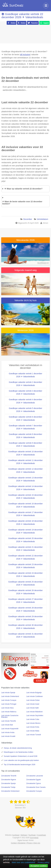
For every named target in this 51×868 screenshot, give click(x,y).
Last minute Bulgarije (34, 693)
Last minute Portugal (9, 704)
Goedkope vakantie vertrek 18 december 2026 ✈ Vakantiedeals (26, 523)
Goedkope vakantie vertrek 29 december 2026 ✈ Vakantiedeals (26, 618)
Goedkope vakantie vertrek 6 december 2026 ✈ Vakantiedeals (26, 418)
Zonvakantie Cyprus (34, 783)
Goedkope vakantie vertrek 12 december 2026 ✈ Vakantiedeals (26, 470)
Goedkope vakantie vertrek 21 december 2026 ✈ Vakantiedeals (26, 549)
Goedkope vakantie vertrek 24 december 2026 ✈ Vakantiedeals (26, 575)
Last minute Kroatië (8, 736)
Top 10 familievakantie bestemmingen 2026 (20, 765)
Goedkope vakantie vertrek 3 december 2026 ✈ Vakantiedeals (26, 392)
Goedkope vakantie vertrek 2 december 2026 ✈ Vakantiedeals (26, 384)
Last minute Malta (33, 731)
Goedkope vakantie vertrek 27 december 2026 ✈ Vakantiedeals (26, 601)
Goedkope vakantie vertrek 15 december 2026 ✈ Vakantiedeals (26, 497)
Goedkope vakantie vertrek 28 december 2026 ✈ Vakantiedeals (26, 609)
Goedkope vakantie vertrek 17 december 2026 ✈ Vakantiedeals (26, 514)
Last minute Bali (7, 725)
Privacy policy (44, 862)
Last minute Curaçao (9, 700)
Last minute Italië (33, 708)
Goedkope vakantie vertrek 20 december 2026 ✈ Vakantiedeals (26, 540)
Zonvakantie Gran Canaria (36, 787)
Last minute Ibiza (7, 708)
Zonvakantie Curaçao (34, 791)
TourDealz (32, 835)
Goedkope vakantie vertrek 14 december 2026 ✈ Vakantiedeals (26, 488)
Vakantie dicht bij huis (26, 300)
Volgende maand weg (26, 270)
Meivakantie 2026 (26, 240)
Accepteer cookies (38, 866)
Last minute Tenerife (9, 721)
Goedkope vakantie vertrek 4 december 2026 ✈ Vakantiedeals (26, 401)
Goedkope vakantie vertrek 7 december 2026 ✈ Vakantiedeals (26, 427)
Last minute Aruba (8, 732)
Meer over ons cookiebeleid (23, 862)
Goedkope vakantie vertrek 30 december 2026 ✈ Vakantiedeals (26, 627)
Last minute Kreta (33, 727)
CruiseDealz (41, 835)
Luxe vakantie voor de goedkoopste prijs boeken (21, 760)
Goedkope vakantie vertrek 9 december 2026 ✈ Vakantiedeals (26, 445)
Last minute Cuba (33, 719)
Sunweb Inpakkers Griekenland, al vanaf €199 (21, 756)
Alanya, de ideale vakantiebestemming (18, 748)
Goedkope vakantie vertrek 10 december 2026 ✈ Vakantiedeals (26, 453)
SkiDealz (24, 835)
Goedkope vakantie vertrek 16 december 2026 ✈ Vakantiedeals (26, 505)
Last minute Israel (33, 704)
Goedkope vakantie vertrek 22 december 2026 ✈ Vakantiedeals (22, 16)
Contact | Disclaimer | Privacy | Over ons (26, 843)
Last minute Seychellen (35, 716)
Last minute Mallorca (9, 712)
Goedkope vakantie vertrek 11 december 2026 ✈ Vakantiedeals (26, 462)
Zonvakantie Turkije (8, 787)
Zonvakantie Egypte (34, 780)
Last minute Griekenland (10, 696)
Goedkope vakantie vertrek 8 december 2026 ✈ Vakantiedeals (26, 436)
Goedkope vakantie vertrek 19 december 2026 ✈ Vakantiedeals (26, 531)
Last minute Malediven (35, 712)
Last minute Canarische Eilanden (10, 716)
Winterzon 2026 (26, 330)
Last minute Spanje (8, 693)
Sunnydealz (34, 838)
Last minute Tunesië (34, 735)
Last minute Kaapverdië (10, 729)
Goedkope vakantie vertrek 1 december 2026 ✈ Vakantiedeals (26, 375)
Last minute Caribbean (35, 696)
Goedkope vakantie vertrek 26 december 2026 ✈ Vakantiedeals (26, 592)
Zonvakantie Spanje (8, 783)
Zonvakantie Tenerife (9, 776)
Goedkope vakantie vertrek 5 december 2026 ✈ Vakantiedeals (26, 410)
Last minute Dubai (33, 700)
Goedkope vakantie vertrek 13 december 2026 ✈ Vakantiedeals (26, 479)
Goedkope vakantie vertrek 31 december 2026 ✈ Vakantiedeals (26, 635)
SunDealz (16, 835)
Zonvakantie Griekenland (10, 791)
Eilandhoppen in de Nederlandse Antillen (18, 752)
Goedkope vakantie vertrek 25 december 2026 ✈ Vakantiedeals (26, 583)
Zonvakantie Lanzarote (35, 776)
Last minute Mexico (33, 723)
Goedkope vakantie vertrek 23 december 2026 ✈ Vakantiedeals (26, 566)
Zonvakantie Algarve (9, 780)
